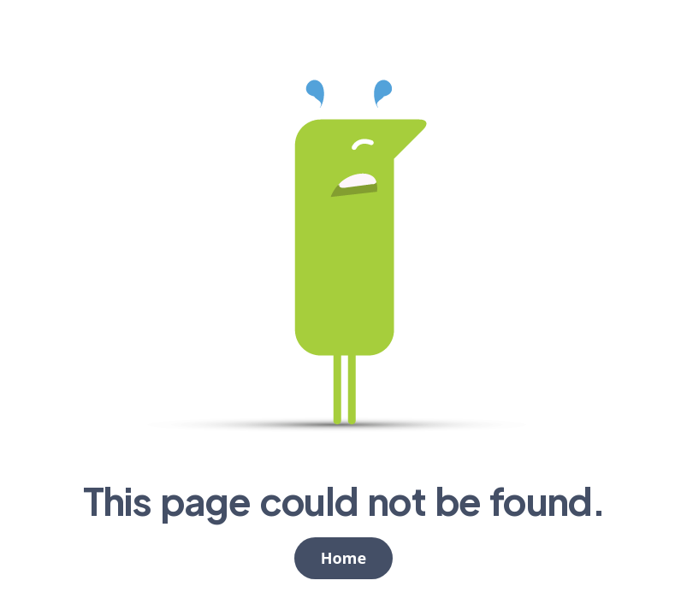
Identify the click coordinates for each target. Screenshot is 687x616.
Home (343, 558)
